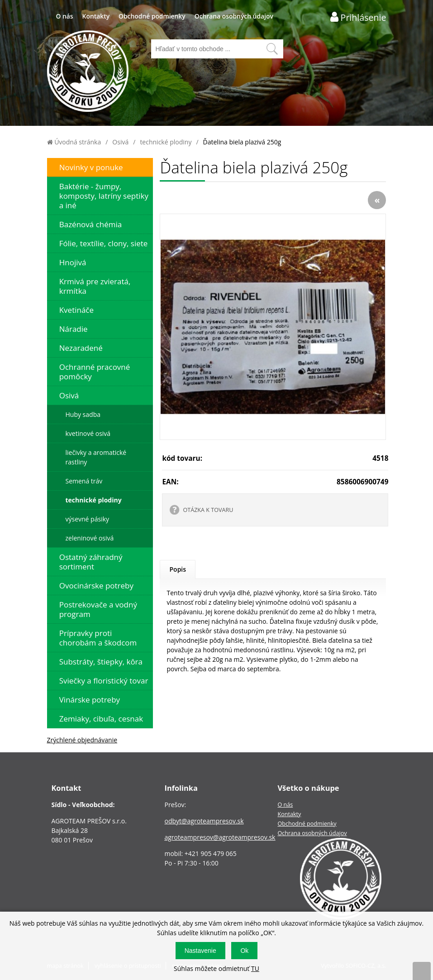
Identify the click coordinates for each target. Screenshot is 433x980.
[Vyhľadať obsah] (272, 49)
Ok (244, 951)
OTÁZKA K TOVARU (208, 510)
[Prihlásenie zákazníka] (358, 17)
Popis (178, 569)
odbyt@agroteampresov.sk (204, 821)
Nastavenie (200, 951)
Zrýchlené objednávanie (82, 740)
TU (255, 968)
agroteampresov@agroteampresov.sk (220, 837)
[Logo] (88, 72)
